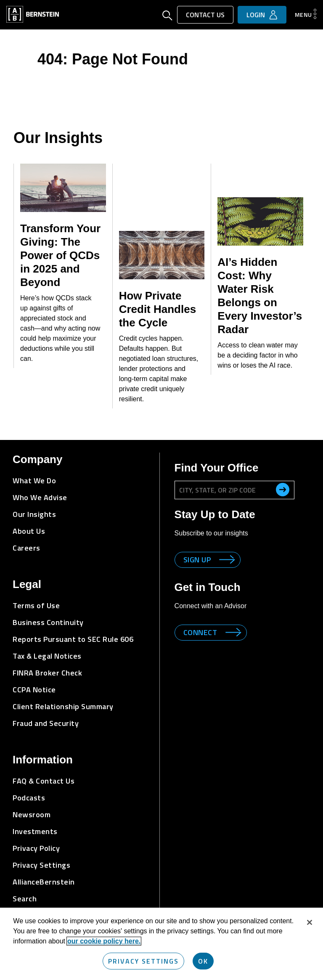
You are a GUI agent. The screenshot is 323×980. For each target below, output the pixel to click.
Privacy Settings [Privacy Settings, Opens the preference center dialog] (143, 961)
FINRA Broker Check (47, 673)
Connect (200, 632)
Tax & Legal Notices (47, 656)
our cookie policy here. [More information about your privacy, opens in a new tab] (104, 941)
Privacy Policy (36, 848)
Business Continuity (48, 622)
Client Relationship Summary (63, 706)
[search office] (283, 490)
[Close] (310, 922)
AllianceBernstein (44, 882)
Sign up (197, 560)
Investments (35, 831)
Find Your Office (217, 468)
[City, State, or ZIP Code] (234, 490)
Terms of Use (36, 605)
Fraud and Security (46, 723)
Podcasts (29, 798)
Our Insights (34, 514)
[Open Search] (167, 16)
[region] (161, 944)
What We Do (34, 481)
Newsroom (32, 814)
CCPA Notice (34, 690)
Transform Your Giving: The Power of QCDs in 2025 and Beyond (60, 255)
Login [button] (256, 15)
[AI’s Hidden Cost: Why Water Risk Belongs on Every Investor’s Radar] (260, 221)
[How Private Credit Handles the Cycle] (162, 255)
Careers (26, 548)
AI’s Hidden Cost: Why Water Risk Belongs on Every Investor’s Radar (260, 296)
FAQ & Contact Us (44, 781)
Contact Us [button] (205, 15)
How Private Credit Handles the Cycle (158, 309)
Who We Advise (40, 497)
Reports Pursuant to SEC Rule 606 (73, 639)
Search (25, 899)
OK (203, 961)
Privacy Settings (41, 865)
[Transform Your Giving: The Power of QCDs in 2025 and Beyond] (63, 188)
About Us (29, 531)
